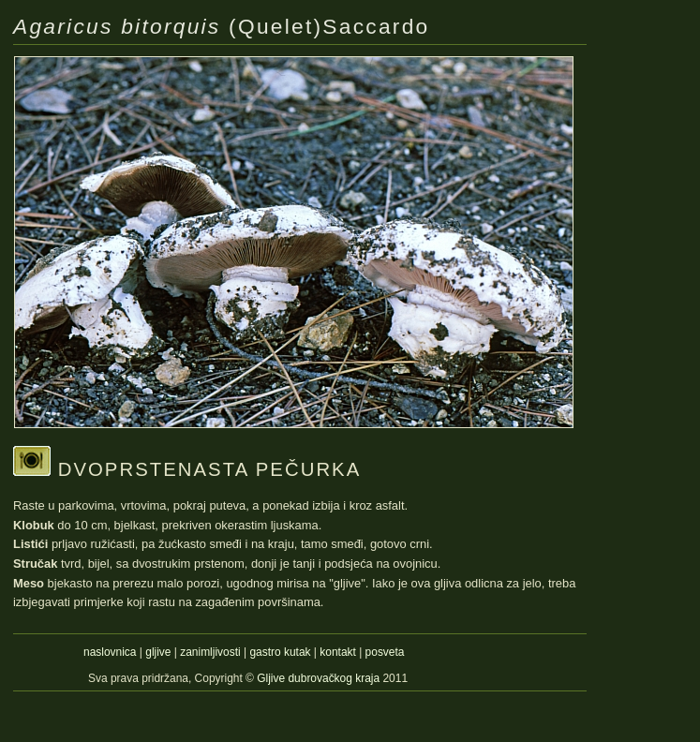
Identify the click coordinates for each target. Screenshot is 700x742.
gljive (158, 652)
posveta (385, 652)
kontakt (338, 652)
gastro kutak (280, 652)
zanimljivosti (210, 652)
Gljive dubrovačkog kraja (320, 678)
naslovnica (110, 652)
